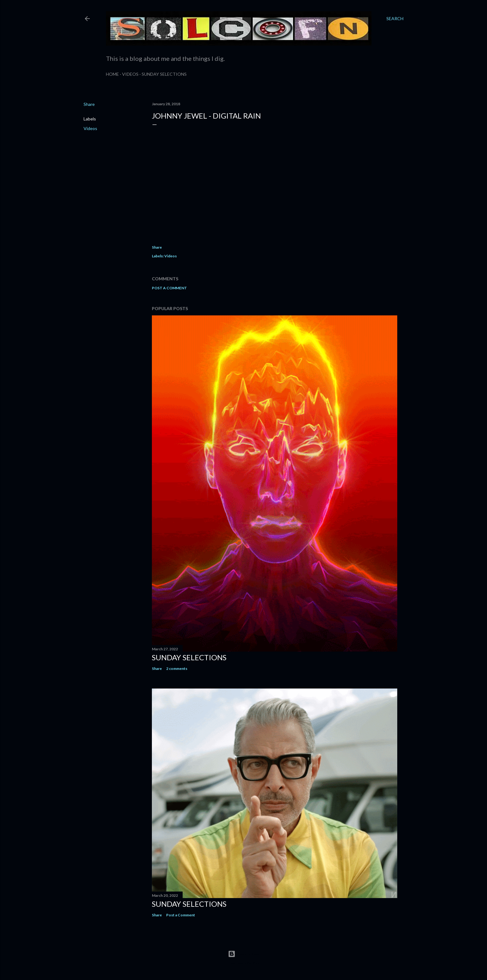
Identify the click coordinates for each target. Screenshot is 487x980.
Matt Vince (253, 963)
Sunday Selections (164, 74)
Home (112, 74)
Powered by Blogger (244, 954)
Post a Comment (169, 288)
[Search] (395, 19)
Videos (130, 74)
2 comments (177, 668)
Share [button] (89, 104)
